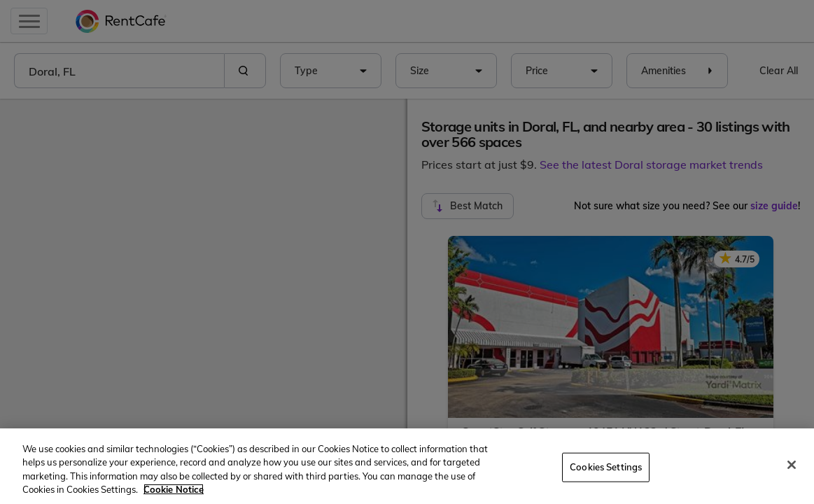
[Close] (792, 465)
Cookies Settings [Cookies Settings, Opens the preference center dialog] (606, 467)
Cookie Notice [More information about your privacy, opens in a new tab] (174, 489)
